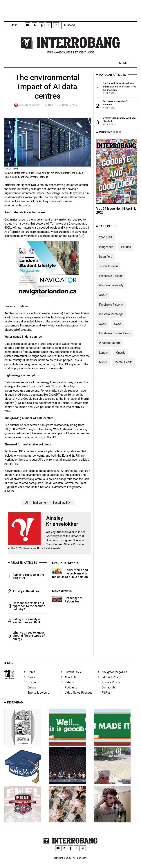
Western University (111, 289)
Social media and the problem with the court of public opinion (70, 573)
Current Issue (72, 678)
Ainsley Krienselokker (29, 105)
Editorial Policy (110, 683)
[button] (125, 63)
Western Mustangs (111, 318)
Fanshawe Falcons (111, 309)
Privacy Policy (109, 688)
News (30, 683)
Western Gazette (110, 347)
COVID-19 (105, 241)
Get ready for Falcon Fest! (74, 600)
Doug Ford (106, 261)
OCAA (103, 328)
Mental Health (123, 366)
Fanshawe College (111, 280)
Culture (49, 105)
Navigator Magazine (113, 678)
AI (27, 503)
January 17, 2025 (68, 105)
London (104, 357)
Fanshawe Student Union (115, 337)
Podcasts (69, 693)
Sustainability (61, 503)
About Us (69, 683)
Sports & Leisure (37, 698)
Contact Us (107, 693)
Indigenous (106, 251)
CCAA (118, 328)
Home (30, 678)
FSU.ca (104, 698)
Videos (68, 688)
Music (103, 366)
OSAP (103, 299)
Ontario (121, 357)
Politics (126, 251)
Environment (40, 503)
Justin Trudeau (108, 270)
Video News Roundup (77, 698)
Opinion (31, 688)
